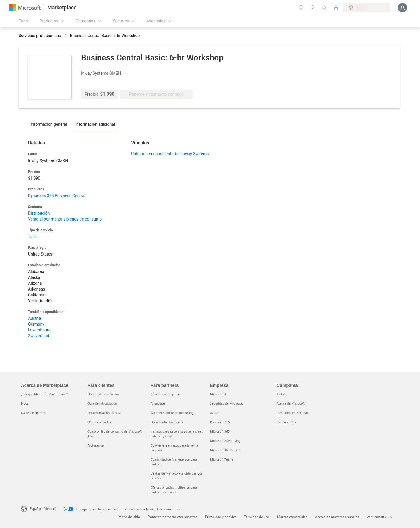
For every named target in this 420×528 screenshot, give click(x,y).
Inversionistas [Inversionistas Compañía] (286, 422)
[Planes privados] (336, 8)
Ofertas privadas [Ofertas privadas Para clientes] (99, 422)
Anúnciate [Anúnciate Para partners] (158, 403)
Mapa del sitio (129, 517)
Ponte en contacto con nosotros (173, 517)
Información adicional (95, 124)
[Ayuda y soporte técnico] (313, 8)
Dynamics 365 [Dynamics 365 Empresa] (220, 422)
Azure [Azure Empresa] (214, 413)
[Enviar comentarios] (301, 8)
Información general (49, 124)
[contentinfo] (66, 36)
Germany (36, 324)
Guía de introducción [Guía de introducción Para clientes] (102, 403)
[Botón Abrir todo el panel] (20, 21)
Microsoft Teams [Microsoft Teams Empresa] (222, 459)
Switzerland (38, 336)
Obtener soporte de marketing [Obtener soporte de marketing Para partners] (172, 413)
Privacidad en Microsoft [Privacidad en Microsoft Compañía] (293, 413)
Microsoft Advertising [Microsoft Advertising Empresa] (225, 441)
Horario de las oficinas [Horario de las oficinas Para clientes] (103, 394)
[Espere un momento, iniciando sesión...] (402, 8)
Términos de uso (257, 517)
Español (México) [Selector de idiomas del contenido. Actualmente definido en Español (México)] (43, 508)
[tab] (50, 124)
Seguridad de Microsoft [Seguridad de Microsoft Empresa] (226, 403)
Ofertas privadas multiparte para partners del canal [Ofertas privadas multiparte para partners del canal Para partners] (174, 490)
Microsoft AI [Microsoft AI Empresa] (219, 394)
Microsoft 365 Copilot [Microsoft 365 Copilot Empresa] (225, 450)
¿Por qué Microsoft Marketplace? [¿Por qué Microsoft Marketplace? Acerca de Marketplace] (44, 394)
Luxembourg (39, 330)
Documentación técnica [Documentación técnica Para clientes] (104, 413)
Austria (34, 318)
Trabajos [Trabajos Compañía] (283, 394)
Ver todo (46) (40, 301)
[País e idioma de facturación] (366, 8)
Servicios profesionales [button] (40, 36)
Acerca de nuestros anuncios (337, 517)
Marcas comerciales (292, 517)
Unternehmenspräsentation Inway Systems (170, 154)
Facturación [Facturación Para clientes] (96, 445)
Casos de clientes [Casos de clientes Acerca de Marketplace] (33, 413)
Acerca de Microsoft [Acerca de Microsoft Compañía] (291, 403)
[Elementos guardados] (324, 8)
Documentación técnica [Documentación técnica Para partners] (167, 422)
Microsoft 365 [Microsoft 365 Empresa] (220, 431)
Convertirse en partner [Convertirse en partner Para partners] (167, 394)
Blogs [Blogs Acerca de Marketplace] (25, 403)
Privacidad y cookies (221, 517)
